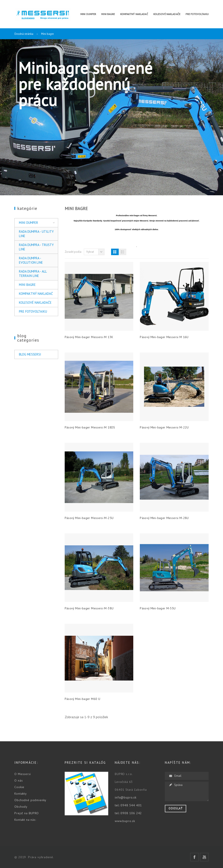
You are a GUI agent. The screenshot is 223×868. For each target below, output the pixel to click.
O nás (19, 780)
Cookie (19, 787)
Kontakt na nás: (25, 820)
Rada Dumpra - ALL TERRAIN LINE (33, 274)
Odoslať (176, 808)
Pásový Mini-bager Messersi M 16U (164, 337)
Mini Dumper (29, 223)
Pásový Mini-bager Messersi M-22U (164, 427)
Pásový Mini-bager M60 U (82, 699)
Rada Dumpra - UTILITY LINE (36, 234)
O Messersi (23, 774)
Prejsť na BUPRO (27, 813)
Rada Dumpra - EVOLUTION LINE (31, 260)
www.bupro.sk (125, 821)
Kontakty (21, 794)
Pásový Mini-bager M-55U (158, 608)
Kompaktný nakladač (36, 294)
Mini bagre (27, 285)
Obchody (21, 807)
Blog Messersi (30, 354)
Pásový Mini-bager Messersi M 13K (89, 337)
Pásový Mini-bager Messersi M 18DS (90, 427)
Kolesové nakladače (35, 303)
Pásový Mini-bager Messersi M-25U (89, 518)
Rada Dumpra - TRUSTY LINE (36, 247)
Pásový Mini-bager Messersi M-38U (89, 608)
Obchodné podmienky (30, 800)
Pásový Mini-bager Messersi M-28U (164, 518)
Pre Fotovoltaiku (33, 311)
